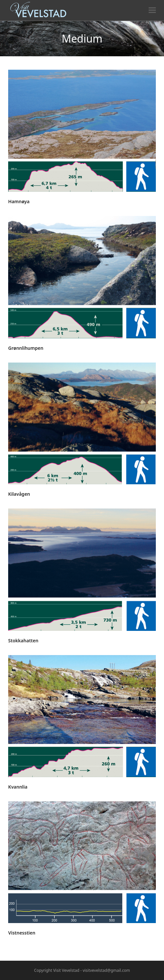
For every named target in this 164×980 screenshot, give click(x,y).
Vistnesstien (22, 933)
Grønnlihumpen (26, 348)
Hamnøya (19, 201)
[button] (152, 10)
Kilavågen (19, 494)
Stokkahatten (23, 641)
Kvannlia (18, 787)
